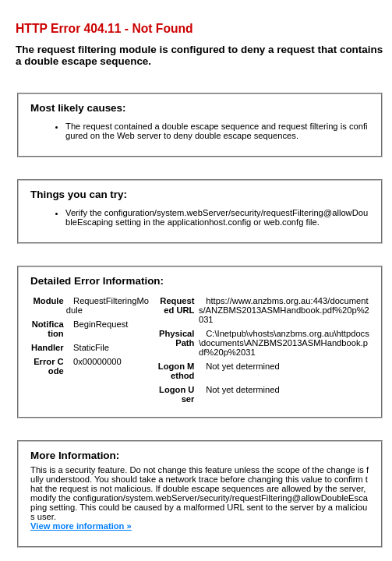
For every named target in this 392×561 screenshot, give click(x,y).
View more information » (81, 526)
